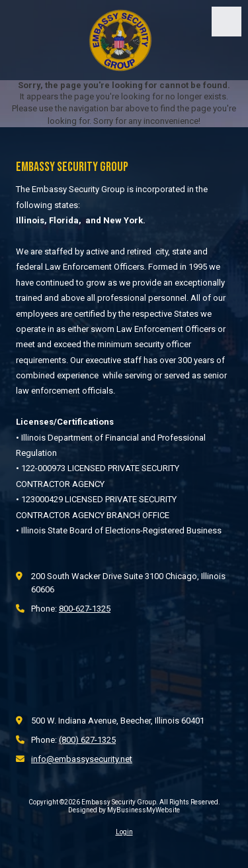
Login (124, 832)
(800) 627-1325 (87, 740)
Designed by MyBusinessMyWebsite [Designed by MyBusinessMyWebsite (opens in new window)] (124, 810)
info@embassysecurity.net (82, 759)
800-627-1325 (85, 609)
